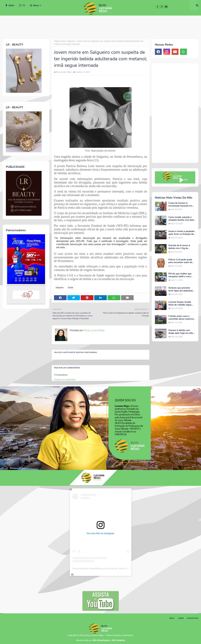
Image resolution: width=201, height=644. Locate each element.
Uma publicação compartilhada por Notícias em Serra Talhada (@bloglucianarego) (112, 568)
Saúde (70, 288)
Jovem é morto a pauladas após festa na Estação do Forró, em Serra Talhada (182, 233)
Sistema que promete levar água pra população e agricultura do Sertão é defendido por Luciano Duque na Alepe (181, 289)
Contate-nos (193, 618)
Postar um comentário (65, 380)
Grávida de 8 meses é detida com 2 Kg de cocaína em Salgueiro (179, 247)
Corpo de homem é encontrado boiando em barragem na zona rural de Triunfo (182, 204)
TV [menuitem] (22, 5)
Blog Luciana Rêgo (64, 72)
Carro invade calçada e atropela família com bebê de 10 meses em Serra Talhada (182, 219)
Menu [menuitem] (34, 5)
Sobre (181, 618)
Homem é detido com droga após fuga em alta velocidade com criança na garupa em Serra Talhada (182, 332)
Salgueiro (71, 41)
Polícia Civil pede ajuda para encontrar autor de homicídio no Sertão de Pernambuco (180, 261)
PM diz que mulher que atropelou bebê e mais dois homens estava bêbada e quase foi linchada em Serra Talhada (180, 275)
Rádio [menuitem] (10, 5)
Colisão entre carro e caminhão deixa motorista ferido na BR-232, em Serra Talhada (182, 318)
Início (172, 618)
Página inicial (60, 41)
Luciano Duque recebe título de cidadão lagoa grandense (180, 303)
